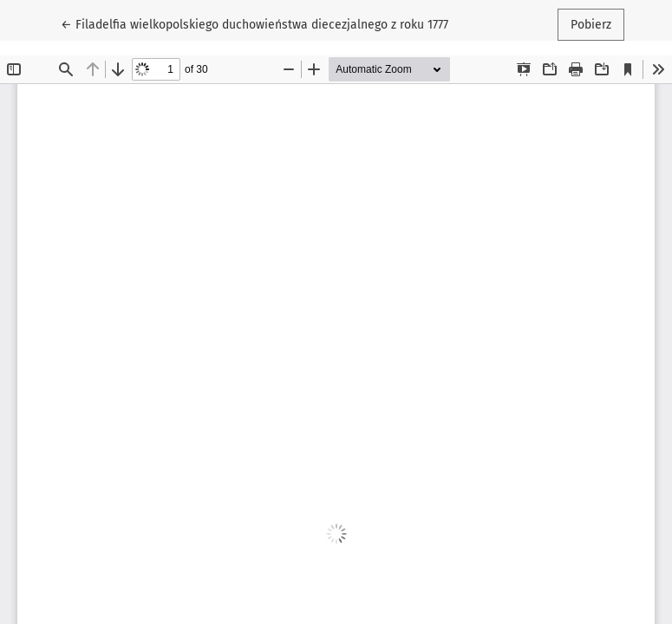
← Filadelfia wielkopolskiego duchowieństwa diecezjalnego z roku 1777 (254, 23)
